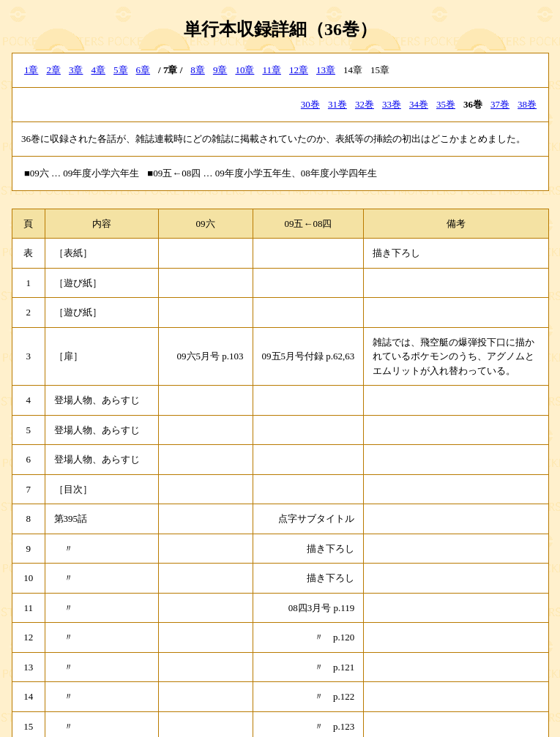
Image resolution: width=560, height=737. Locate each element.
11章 (272, 70)
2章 (53, 70)
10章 (244, 70)
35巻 (446, 104)
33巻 (392, 104)
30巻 (310, 104)
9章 (220, 70)
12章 (299, 70)
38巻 (527, 104)
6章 (143, 70)
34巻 (419, 104)
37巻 (500, 104)
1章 (31, 70)
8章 (198, 70)
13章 (326, 70)
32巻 (365, 104)
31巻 (337, 104)
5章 (121, 70)
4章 (98, 70)
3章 (76, 70)
